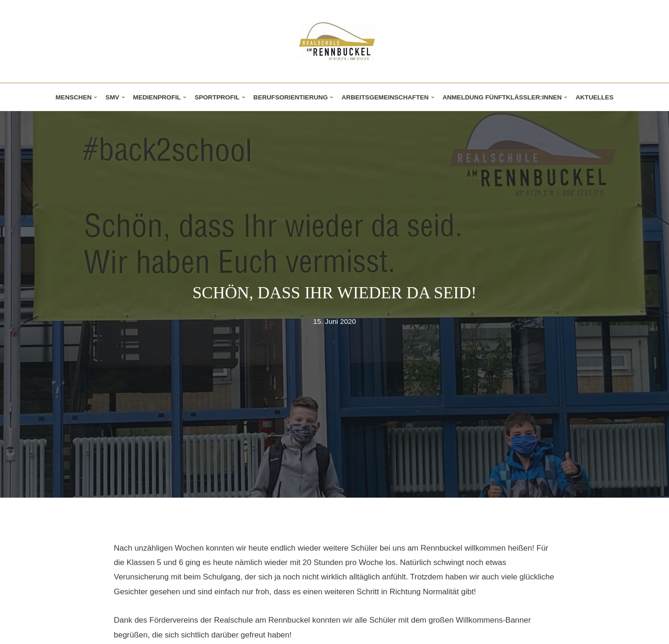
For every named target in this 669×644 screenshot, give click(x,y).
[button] (95, 97)
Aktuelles (595, 97)
